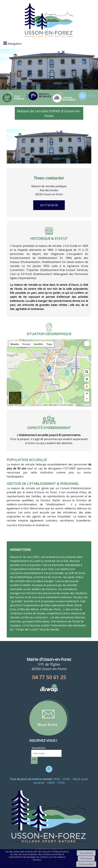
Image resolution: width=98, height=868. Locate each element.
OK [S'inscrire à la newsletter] (34, 759)
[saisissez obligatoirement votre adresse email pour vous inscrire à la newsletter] (46, 753)
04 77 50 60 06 (49, 205)
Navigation (15, 44)
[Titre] (13, 97)
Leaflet (45, 405)
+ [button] (87, 394)
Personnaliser (86, 864)
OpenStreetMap (66, 405)
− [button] (87, 399)
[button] (87, 344)
